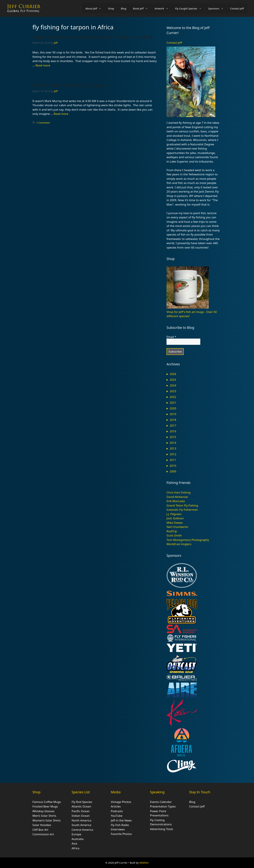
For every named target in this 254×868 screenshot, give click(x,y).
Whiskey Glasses (43, 811)
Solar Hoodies (42, 825)
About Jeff (95, 8)
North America (81, 820)
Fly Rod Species (82, 802)
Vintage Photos (121, 802)
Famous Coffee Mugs (47, 802)
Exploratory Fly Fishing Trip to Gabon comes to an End (92, 37)
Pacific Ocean (81, 811)
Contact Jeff (237, 8)
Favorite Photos (121, 834)
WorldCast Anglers (179, 544)
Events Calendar (161, 802)
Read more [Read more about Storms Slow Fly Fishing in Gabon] (61, 114)
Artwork (163, 8)
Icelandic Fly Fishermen (182, 510)
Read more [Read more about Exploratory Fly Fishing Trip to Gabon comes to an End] (43, 65)
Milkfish (144, 863)
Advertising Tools (161, 829)
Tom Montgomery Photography (188, 540)
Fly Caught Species (190, 8)
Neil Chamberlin (177, 527)
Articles (116, 806)
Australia (78, 839)
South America (81, 825)
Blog (124, 8)
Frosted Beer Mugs (45, 806)
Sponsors (218, 8)
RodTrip (172, 531)
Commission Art (43, 834)
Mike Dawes (175, 523)
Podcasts (117, 811)
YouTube (117, 816)
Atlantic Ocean (81, 806)
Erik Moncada (176, 501)
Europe (76, 834)
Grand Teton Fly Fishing (182, 505)
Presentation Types (163, 806)
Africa (75, 848)
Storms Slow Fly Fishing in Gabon (69, 85)
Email (171, 337)
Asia (74, 843)
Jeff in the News (121, 820)
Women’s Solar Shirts (47, 820)
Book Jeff (142, 8)
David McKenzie (177, 497)
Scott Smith (174, 535)
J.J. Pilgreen (174, 514)
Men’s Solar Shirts (44, 816)
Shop (111, 8)
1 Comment (43, 123)
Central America (82, 830)
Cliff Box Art (40, 830)
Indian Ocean (81, 816)
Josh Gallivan (175, 518)
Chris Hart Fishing (179, 492)
